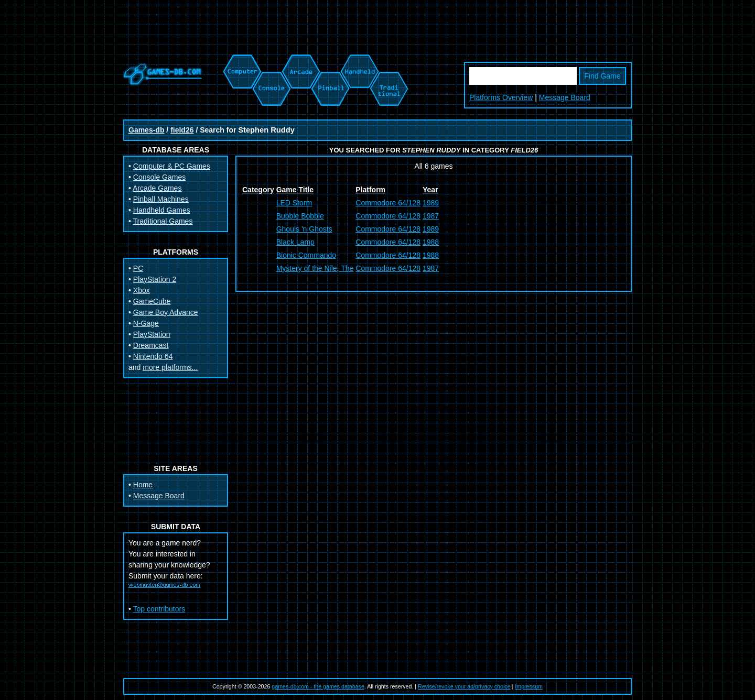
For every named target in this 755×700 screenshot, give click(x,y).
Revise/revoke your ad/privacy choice (464, 686)
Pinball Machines (161, 199)
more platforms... (170, 367)
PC (138, 268)
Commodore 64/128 (388, 203)
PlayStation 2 (155, 279)
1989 (431, 203)
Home (143, 485)
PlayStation (152, 334)
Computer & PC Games (172, 166)
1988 (431, 242)
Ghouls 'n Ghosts (304, 229)
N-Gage (146, 323)
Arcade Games (157, 188)
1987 (431, 216)
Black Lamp (295, 242)
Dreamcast (151, 345)
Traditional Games (163, 221)
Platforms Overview (501, 97)
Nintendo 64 (153, 356)
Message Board (565, 97)
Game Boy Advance (166, 312)
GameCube (152, 301)
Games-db (146, 130)
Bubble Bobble (300, 216)
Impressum (529, 686)
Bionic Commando (306, 255)
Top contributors (159, 609)
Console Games (159, 177)
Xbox (142, 290)
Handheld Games (162, 210)
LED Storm (294, 203)
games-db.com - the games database (318, 686)
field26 (182, 130)
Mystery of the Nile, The (315, 268)
